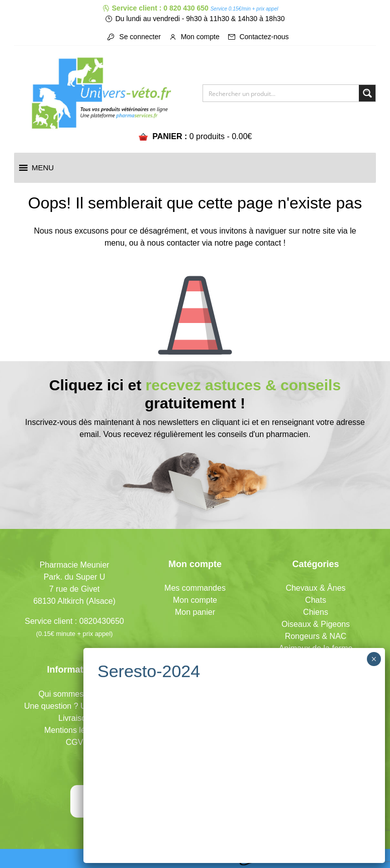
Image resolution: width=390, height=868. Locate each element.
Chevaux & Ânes (315, 588)
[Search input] (281, 93)
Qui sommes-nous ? (74, 694)
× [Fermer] (374, 659)
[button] (43, 168)
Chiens (316, 612)
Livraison (74, 718)
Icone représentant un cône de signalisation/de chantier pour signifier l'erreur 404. (195, 307)
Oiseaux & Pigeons (316, 624)
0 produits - (221, 136)
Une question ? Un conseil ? (74, 706)
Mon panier (195, 612)
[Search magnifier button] (367, 93)
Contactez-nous (258, 37)
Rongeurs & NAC (316, 636)
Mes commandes (195, 588)
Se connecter (134, 37)
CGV (75, 742)
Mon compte (194, 37)
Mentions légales (74, 730)
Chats (316, 600)
